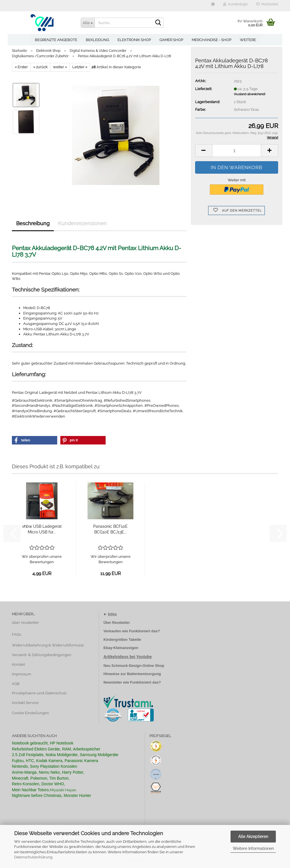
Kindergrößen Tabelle (122, 640)
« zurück (40, 67)
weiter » (60, 67)
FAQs (16, 634)
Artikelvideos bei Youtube (128, 657)
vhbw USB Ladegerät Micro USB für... (42, 529)
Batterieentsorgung (144, 674)
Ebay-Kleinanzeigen (121, 648)
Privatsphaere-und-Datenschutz (39, 693)
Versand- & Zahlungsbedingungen (42, 655)
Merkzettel (267, 4)
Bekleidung (97, 40)
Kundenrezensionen (82, 223)
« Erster (21, 67)
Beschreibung (33, 223)
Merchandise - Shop (212, 40)
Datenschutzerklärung (33, 857)
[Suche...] (88, 23)
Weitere (248, 40)
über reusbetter (25, 623)
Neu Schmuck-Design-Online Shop (134, 666)
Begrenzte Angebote (56, 40)
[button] (213, 6)
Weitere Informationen (253, 848)
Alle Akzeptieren (253, 837)
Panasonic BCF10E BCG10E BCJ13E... (110, 529)
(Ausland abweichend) (250, 94)
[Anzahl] (237, 151)
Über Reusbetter (117, 623)
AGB (16, 684)
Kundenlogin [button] (235, 4)
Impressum (22, 674)
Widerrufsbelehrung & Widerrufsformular (48, 645)
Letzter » (80, 67)
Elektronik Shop (134, 40)
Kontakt (18, 664)
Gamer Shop (171, 40)
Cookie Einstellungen (30, 713)
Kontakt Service (25, 703)
